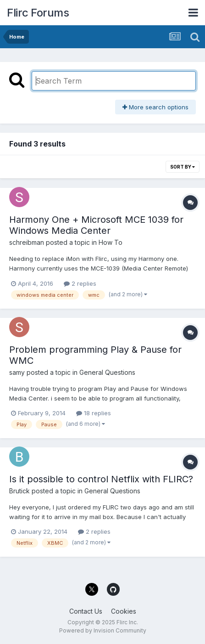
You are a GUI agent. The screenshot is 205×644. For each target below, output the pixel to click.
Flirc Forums (38, 13)
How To (111, 242)
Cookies (124, 611)
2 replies (80, 283)
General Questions (107, 372)
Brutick (19, 491)
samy (17, 372)
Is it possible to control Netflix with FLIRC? (101, 479)
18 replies (94, 413)
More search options (155, 107)
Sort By (183, 167)
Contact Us (86, 611)
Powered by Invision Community (103, 630)
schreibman (27, 242)
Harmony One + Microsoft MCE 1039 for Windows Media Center (96, 225)
